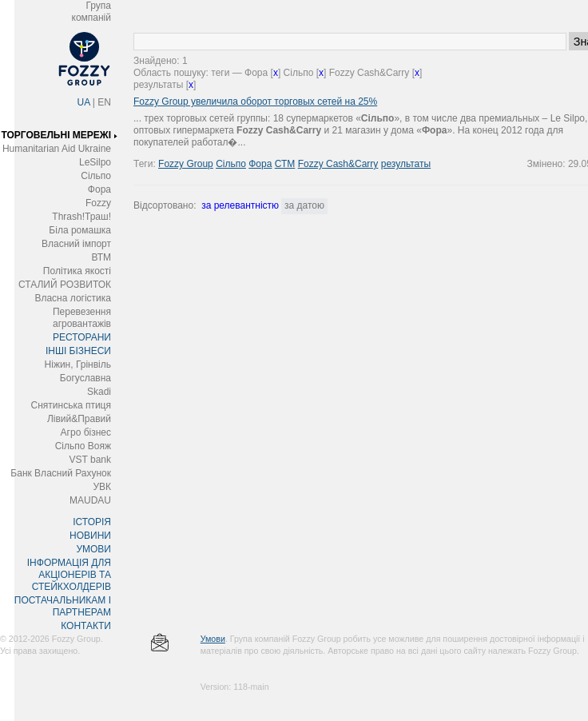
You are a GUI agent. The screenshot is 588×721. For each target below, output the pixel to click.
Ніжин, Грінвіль (78, 364)
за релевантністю (240, 205)
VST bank (90, 460)
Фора (99, 189)
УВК (102, 487)
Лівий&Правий (79, 419)
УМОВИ (93, 549)
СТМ (285, 164)
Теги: (146, 164)
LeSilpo (95, 162)
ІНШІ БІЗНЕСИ (78, 351)
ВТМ (101, 257)
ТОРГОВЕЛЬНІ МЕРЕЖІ (56, 135)
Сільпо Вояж (83, 446)
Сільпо (96, 176)
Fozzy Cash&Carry (338, 164)
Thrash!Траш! (81, 217)
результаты (406, 164)
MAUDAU (90, 500)
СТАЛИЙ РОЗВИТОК (65, 285)
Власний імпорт (76, 244)
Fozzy (98, 203)
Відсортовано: (165, 205)
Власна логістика (73, 298)
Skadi (99, 392)
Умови (213, 639)
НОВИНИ (90, 536)
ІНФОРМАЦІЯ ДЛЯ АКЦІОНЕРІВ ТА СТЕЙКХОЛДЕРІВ (69, 575)
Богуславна (85, 378)
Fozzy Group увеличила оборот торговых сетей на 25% (255, 102)
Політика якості (77, 271)
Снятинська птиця (71, 405)
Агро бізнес (86, 432)
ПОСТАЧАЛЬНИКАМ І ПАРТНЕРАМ (63, 606)
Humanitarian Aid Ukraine (57, 149)
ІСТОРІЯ (92, 522)
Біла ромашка (80, 230)
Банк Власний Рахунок (61, 473)
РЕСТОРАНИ (82, 337)
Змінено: (548, 164)
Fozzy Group (186, 164)
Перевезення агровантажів (82, 318)
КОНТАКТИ (86, 626)
